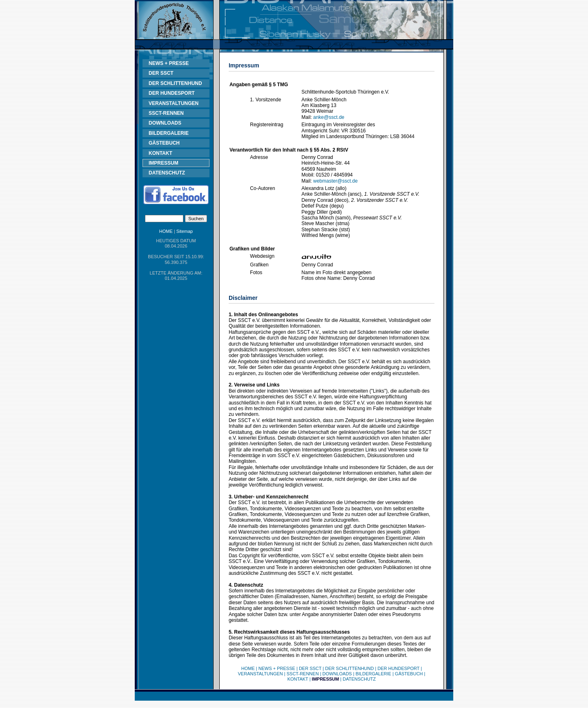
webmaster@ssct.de (335, 181)
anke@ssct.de (329, 117)
